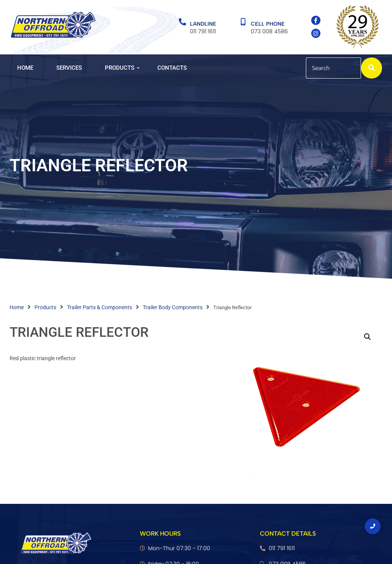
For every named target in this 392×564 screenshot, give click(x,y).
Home (25, 68)
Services (69, 68)
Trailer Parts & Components (100, 307)
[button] (367, 337)
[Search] (333, 68)
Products (122, 68)
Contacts (172, 68)
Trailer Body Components (173, 307)
